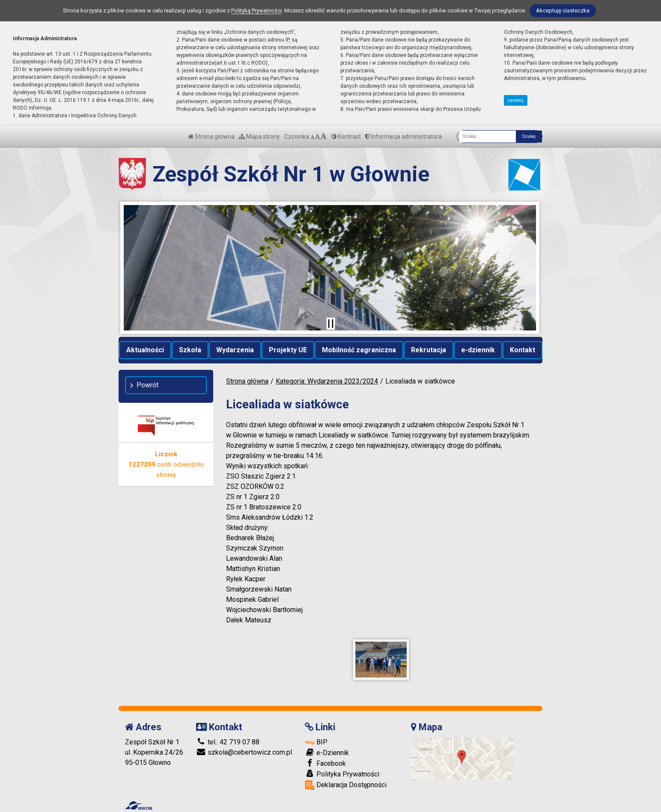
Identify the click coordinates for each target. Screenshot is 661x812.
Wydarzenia (235, 350)
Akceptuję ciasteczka (563, 10)
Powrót (147, 385)
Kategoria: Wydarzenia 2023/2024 (327, 381)
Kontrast (346, 137)
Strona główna (211, 137)
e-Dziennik (327, 753)
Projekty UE (288, 350)
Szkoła (190, 350)
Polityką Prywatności (256, 10)
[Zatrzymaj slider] (330, 324)
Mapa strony (259, 137)
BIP (316, 742)
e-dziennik (478, 350)
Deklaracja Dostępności (346, 785)
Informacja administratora (403, 137)
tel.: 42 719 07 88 (228, 742)
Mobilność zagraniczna (359, 350)
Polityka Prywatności (342, 774)
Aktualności (145, 350)
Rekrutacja (429, 350)
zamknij (515, 100)
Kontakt (523, 350)
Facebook (325, 763)
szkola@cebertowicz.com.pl (244, 752)
